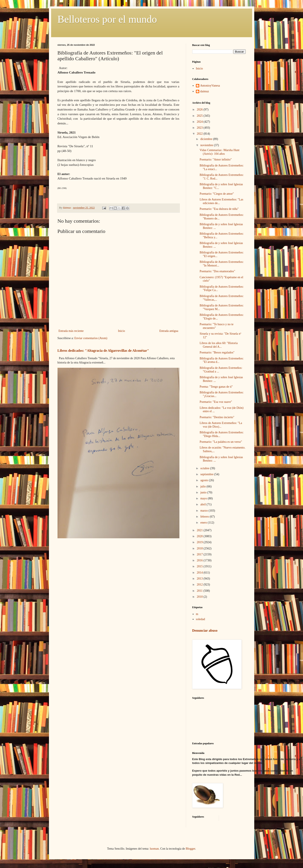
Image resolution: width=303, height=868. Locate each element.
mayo (204, 498)
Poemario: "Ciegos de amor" (217, 194)
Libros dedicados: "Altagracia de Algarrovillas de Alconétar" (103, 351)
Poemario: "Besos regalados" (217, 352)
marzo (204, 511)
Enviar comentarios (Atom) (91, 338)
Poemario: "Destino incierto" (217, 417)
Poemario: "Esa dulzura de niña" (219, 209)
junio (204, 492)
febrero (205, 517)
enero (204, 523)
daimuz (205, 91)
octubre (205, 468)
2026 (200, 110)
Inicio (122, 331)
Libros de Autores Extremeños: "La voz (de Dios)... (221, 425)
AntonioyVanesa (210, 86)
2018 (200, 548)
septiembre (207, 474)
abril (203, 504)
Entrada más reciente (71, 331)
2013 (200, 579)
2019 (200, 542)
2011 (200, 591)
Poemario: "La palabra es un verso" (221, 442)
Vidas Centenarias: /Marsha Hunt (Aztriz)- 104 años (219, 152)
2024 (200, 122)
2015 (200, 566)
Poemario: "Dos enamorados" (217, 271)
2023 (200, 128)
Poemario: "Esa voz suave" (216, 402)
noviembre (207, 145)
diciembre (207, 139)
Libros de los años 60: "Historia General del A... (219, 345)
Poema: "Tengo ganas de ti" (216, 387)
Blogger (190, 849)
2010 (200, 597)
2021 (200, 530)
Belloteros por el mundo (107, 19)
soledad (200, 619)
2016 (200, 560)
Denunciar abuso (205, 630)
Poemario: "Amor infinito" (216, 160)
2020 (200, 536)
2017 (200, 554)
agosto (205, 480)
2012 (200, 585)
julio (203, 486)
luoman (154, 849)
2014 (200, 573)
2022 (200, 134)
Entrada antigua (169, 331)
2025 (200, 116)
